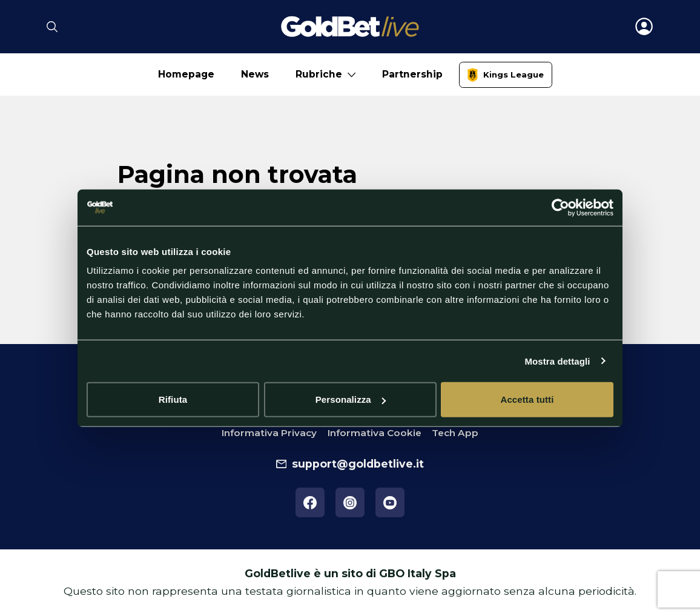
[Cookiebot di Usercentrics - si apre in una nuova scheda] (560, 207)
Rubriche (319, 74)
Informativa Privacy (269, 433)
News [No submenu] (255, 74)
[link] (506, 75)
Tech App (455, 433)
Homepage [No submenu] (186, 74)
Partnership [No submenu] (412, 74)
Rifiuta (173, 399)
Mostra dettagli (557, 361)
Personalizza (351, 399)
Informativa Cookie (375, 433)
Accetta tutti (527, 399)
